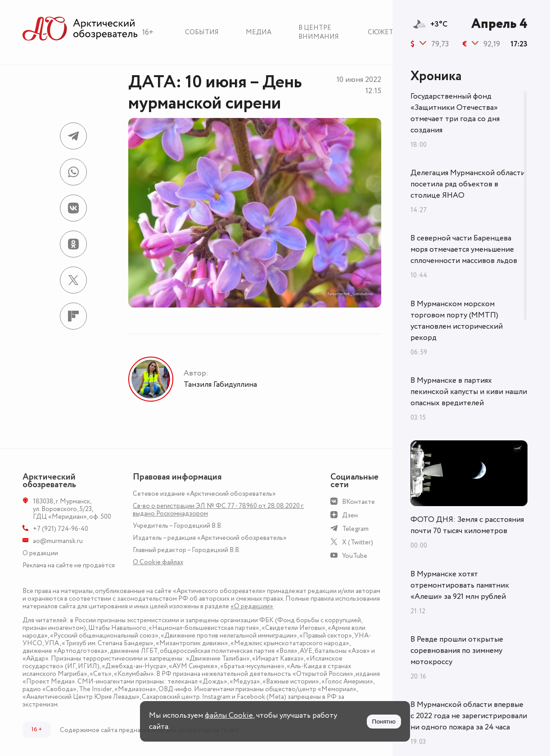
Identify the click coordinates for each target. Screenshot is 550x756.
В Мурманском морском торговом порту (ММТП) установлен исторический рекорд (457, 321)
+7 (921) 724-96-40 (61, 529)
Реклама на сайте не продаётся (69, 565)
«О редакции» (252, 606)
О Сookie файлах (158, 562)
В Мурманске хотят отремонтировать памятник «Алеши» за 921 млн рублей (460, 585)
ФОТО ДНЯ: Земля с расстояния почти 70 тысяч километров (467, 525)
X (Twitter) (358, 542)
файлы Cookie (229, 715)
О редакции (40, 553)
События (202, 32)
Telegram (355, 529)
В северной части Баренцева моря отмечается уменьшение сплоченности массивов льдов (464, 249)
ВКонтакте (358, 502)
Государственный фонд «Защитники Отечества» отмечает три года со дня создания (455, 113)
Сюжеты (383, 32)
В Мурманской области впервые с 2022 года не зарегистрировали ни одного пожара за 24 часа (469, 716)
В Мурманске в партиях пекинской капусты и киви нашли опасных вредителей (469, 392)
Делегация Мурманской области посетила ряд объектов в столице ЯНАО (468, 184)
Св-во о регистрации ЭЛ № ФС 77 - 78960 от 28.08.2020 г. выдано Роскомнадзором (219, 510)
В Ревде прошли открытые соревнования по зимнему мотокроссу (457, 651)
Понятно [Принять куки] (384, 722)
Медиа (259, 32)
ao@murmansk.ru (58, 541)
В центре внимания (319, 32)
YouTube (355, 556)
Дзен (350, 515)
